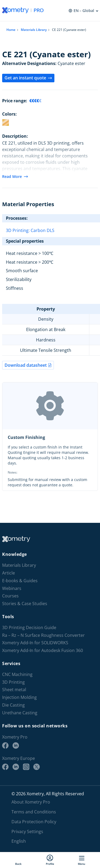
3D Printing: (18, 230)
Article (9, 573)
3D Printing (13, 682)
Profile (50, 860)
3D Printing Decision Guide (29, 628)
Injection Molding (19, 697)
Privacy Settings (27, 832)
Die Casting (13, 705)
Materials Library (34, 30)
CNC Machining (17, 675)
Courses (10, 596)
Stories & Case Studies (25, 604)
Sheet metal (14, 690)
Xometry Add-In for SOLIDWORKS (35, 643)
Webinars (12, 588)
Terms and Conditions (34, 812)
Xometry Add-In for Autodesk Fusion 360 (43, 651)
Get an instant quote (28, 78)
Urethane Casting (20, 713)
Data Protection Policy (34, 822)
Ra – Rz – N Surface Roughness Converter (43, 635)
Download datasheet (28, 365)
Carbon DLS (43, 230)
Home (11, 30)
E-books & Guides (20, 581)
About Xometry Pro (31, 802)
